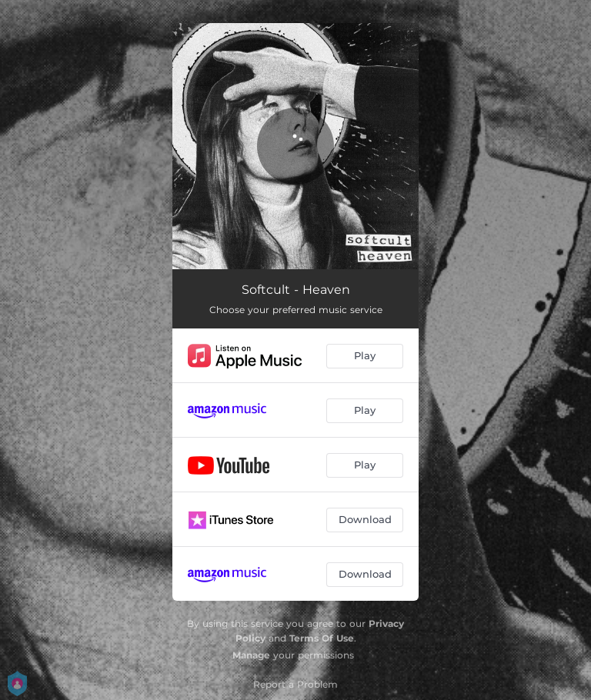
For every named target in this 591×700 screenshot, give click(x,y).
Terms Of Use (322, 638)
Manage (251, 655)
